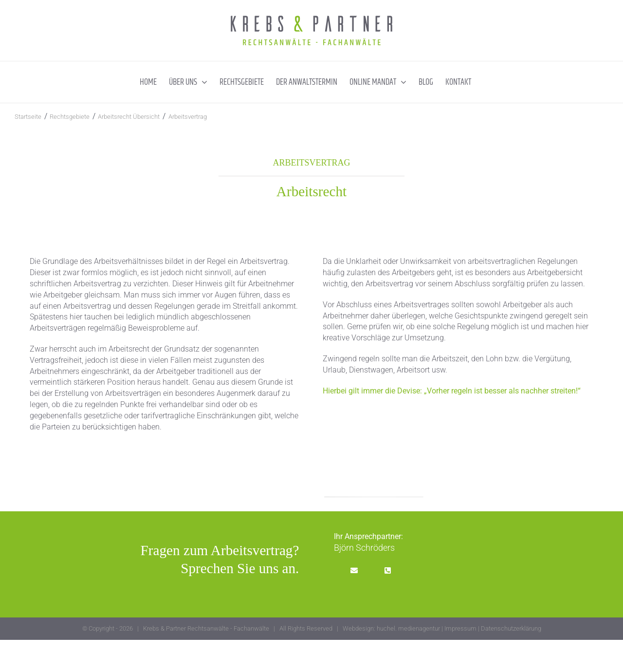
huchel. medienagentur (408, 628)
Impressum (460, 628)
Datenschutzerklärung (511, 628)
